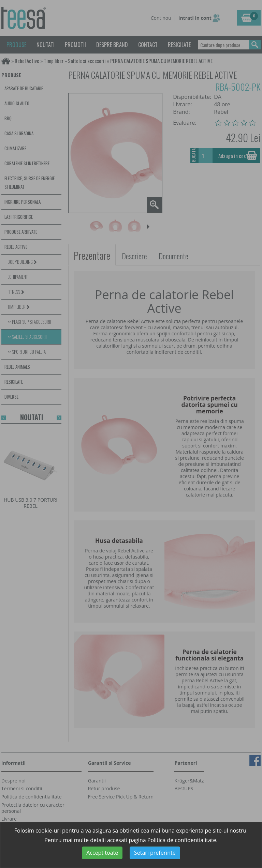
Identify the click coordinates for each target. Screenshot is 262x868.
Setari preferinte (155, 853)
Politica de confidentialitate (182, 840)
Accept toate (102, 853)
